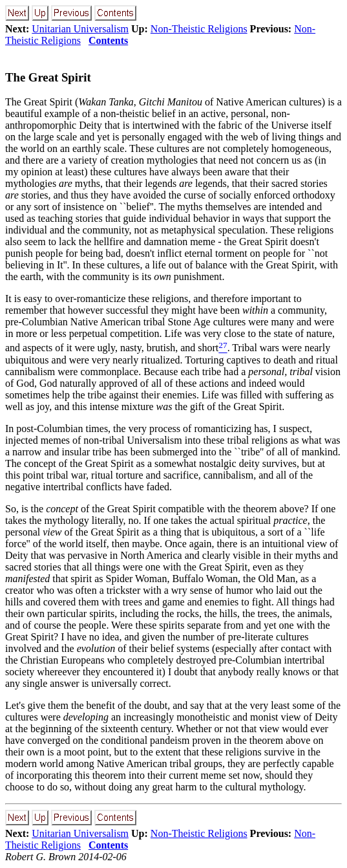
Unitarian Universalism (80, 29)
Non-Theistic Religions (199, 29)
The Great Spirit (48, 77)
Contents (108, 40)
